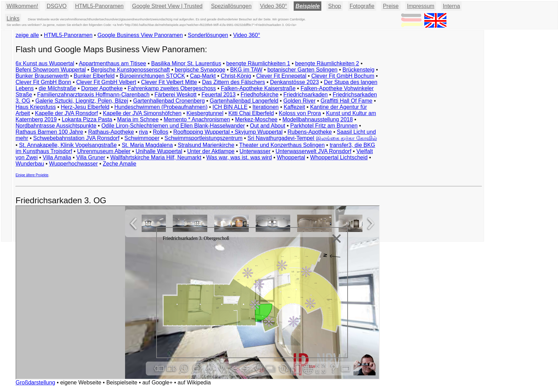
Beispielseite (122, 382)
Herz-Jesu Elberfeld (85, 107)
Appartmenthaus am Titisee (112, 63)
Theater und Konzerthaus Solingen (282, 145)
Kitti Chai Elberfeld (251, 113)
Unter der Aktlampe (211, 151)
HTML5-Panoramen (99, 6)
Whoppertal (291, 157)
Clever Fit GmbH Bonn (43, 82)
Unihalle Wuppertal (159, 151)
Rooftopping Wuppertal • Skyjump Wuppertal (228, 132)
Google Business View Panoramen (140, 35)
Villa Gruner (91, 157)
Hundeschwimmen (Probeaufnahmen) (161, 107)
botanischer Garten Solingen (302, 70)
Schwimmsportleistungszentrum (204, 138)
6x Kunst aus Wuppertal (45, 63)
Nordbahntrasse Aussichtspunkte (56, 126)
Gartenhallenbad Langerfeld (244, 101)
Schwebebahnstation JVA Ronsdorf (76, 138)
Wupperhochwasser (73, 164)
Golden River (299, 101)
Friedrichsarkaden (305, 95)
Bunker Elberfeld (94, 76)
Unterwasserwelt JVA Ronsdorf (314, 151)
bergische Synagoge (200, 70)
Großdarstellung (35, 382)
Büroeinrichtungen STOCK (152, 76)
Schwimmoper (142, 138)
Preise (391, 6)
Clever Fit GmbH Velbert (106, 82)
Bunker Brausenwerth (42, 76)
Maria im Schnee (138, 119)
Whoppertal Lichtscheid (339, 157)
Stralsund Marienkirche (206, 145)
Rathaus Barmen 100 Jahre (49, 132)
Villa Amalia (57, 157)
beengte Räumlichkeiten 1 (258, 63)
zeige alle (27, 35)
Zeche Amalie (120, 164)
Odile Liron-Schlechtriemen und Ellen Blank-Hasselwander (173, 126)
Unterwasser (255, 151)
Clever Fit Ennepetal (281, 76)
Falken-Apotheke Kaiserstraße (258, 88)
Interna (452, 6)
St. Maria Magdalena (147, 145)
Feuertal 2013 (219, 95)
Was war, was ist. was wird (239, 157)
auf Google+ (158, 382)
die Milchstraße (57, 88)
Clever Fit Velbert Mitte (169, 82)
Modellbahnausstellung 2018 (318, 119)
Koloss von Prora (300, 113)
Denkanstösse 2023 (294, 82)
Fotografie (362, 6)
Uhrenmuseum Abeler (104, 151)
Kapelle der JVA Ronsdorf (66, 113)
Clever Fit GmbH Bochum (343, 76)
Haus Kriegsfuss (36, 107)
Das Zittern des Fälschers (234, 82)
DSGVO (57, 6)
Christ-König (236, 76)
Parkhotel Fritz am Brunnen (324, 126)
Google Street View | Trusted (167, 6)
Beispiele (308, 6)
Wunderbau (30, 164)
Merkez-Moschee (256, 119)
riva (143, 132)
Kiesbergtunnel (205, 113)
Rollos (160, 132)
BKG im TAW (246, 70)
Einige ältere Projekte (32, 175)
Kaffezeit (294, 107)
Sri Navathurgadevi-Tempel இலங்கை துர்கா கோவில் (312, 138)
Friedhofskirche (259, 95)
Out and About (267, 126)
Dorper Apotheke (102, 88)
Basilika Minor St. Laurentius (186, 63)
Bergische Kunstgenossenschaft (130, 70)
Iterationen (266, 107)
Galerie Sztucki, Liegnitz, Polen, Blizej (82, 101)
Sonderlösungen (208, 35)
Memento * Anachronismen (197, 119)
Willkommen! (22, 6)
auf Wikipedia (194, 382)
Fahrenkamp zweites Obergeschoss (172, 88)
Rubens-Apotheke (310, 132)
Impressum (421, 6)
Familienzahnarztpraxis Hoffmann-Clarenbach (93, 95)
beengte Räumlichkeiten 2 (327, 63)
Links (13, 18)
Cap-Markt (203, 76)
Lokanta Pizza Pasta (87, 119)
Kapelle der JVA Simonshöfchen (142, 113)
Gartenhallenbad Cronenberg (169, 101)
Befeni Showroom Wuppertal (51, 70)
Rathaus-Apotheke (111, 132)
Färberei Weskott (176, 95)
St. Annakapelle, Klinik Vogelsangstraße (68, 145)
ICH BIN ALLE (230, 107)
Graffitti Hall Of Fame (347, 101)
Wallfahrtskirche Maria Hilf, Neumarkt (156, 157)
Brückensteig (358, 70)
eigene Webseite (81, 382)
